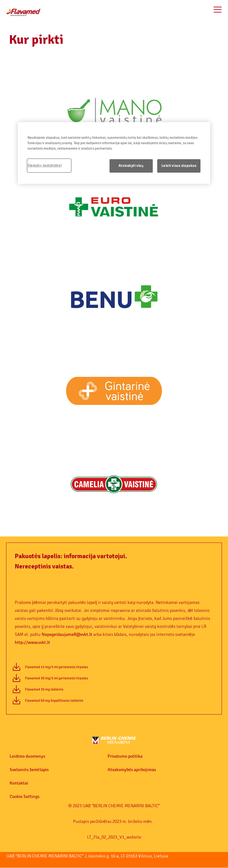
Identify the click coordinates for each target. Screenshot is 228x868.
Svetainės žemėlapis (29, 770)
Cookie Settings (24, 797)
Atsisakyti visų (131, 166)
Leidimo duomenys (27, 756)
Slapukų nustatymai (45, 165)
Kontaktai (19, 783)
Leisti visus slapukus (179, 166)
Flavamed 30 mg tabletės (44, 689)
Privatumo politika (125, 756)
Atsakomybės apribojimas (132, 770)
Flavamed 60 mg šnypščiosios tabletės (54, 701)
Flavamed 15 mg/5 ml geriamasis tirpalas (57, 667)
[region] (114, 153)
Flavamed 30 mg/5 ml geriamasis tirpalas (57, 678)
